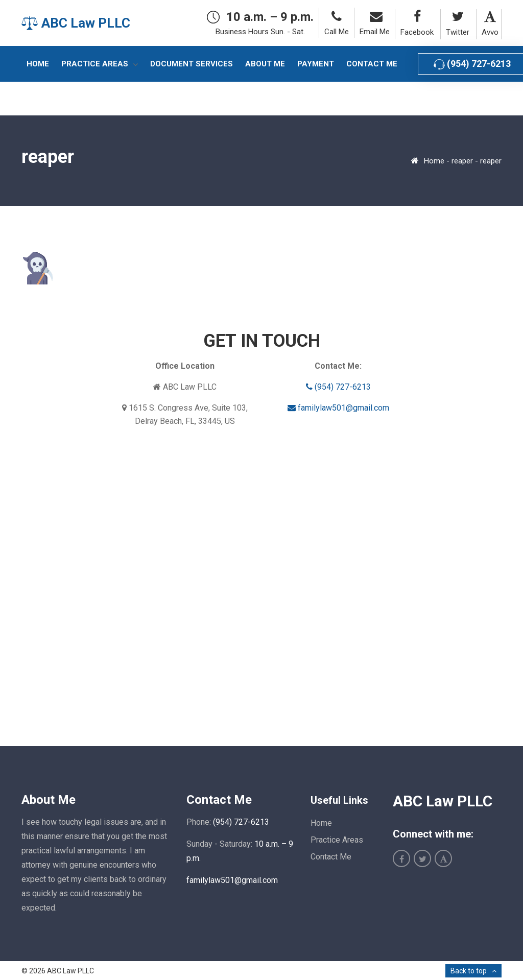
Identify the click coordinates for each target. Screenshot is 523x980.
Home (434, 161)
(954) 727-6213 (338, 387)
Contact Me (331, 857)
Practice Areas (337, 840)
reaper (462, 161)
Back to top (469, 971)
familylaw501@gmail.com (338, 408)
